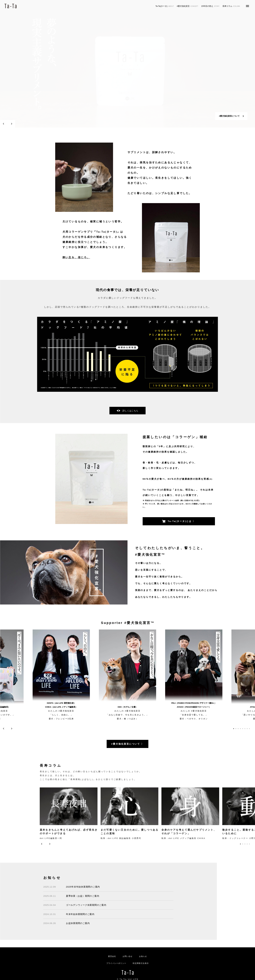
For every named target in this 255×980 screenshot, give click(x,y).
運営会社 (112, 956)
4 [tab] (240, 729)
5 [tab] (243, 729)
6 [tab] (245, 729)
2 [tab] (21, 124)
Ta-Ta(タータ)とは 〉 (179, 521)
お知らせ (143, 956)
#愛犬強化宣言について (229, 116)
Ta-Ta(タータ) (165, 6)
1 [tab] (19, 124)
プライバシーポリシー (116, 963)
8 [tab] (249, 729)
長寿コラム (231, 6)
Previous (4, 124)
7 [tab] (247, 729)
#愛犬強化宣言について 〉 (128, 744)
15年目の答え (210, 6)
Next (11, 124)
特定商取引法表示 (141, 963)
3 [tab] (24, 124)
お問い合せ (128, 956)
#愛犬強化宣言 (188, 6)
